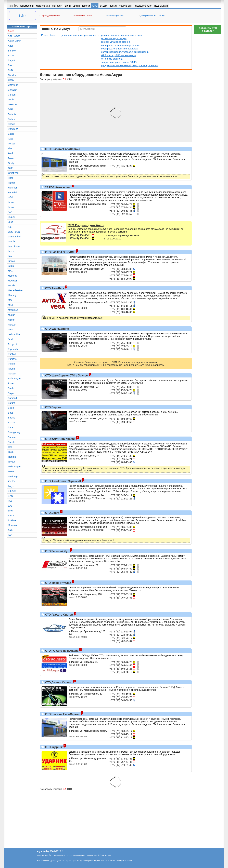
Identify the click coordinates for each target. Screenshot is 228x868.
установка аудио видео (114, 38)
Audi (10, 46)
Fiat (10, 148)
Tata (10, 447)
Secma (12, 418)
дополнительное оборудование (79, 35)
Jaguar (12, 217)
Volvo (11, 471)
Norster (12, 325)
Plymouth (13, 349)
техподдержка (59, 855)
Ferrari (11, 144)
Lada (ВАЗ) (14, 232)
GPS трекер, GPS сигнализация (119, 55)
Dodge (11, 124)
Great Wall (14, 173)
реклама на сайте (45, 855)
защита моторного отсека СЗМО (119, 62)
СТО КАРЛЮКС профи (60, 439)
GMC (11, 168)
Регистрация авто (115, 16)
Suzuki (11, 442)
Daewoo (12, 104)
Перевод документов (50, 16)
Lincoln (12, 261)
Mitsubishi (13, 310)
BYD (10, 70)
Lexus (11, 251)
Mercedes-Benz (16, 290)
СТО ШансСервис (57, 329)
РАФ (10, 530)
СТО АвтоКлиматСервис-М (63, 481)
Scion (11, 408)
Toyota (11, 462)
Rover (11, 383)
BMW (11, 56)
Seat (10, 413)
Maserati (12, 276)
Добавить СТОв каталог (208, 29)
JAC (10, 212)
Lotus (11, 266)
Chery (11, 80)
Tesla (11, 452)
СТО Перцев (53, 407)
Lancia (11, 241)
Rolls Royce (14, 378)
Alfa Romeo (14, 36)
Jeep (10, 222)
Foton (11, 158)
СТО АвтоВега (54, 288)
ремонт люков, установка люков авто (122, 35)
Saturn (11, 403)
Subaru (12, 437)
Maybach (13, 281)
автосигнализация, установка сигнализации (125, 52)
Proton (11, 364)
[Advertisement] (208, 86)
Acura (11, 31)
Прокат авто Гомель (83, 16)
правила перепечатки (76, 855)
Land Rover (14, 246)
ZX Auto (12, 491)
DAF (10, 109)
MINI (10, 305)
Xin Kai (12, 481)
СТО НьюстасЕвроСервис (62, 149)
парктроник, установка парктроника (121, 45)
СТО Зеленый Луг (57, 551)
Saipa (11, 393)
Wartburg (13, 476)
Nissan (12, 320)
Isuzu (11, 202)
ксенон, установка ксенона (116, 42)
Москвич (13, 525)
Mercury (12, 295)
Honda (11, 183)
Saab (11, 388)
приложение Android (95, 855)
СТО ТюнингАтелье (58, 583)
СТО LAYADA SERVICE (60, 252)
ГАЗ (10, 501)
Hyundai (12, 193)
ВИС (10, 496)
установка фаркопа (112, 59)
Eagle (11, 134)
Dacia (11, 100)
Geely (11, 163)
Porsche (12, 359)
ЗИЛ (10, 511)
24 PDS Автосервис (58, 187)
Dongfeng (13, 129)
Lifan (10, 256)
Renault (12, 374)
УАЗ (10, 535)
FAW (10, 139)
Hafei (11, 178)
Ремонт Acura (49, 35)
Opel (10, 339)
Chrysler (12, 90)
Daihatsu (13, 114)
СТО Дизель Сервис (58, 682)
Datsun (12, 119)
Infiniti (11, 197)
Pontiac (12, 354)
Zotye (11, 486)
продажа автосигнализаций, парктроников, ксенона (129, 65)
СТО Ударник (53, 747)
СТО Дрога (52, 513)
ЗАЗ (10, 506)
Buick (11, 65)
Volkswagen (14, 467)
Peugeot (12, 344)
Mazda (11, 286)
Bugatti (12, 60)
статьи (108, 855)
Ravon (11, 369)
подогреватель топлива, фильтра (119, 49)
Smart (11, 427)
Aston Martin (15, 41)
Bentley (12, 51)
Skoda (11, 423)
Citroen (12, 95)
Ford (10, 153)
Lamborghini (14, 237)
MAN (11, 271)
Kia (10, 227)
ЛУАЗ (11, 516)
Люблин (12, 520)
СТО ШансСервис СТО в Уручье (66, 376)
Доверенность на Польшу (152, 16)
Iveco (11, 207)
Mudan (12, 315)
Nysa (11, 330)
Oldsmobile (14, 334)
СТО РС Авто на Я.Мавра (61, 651)
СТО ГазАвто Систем (59, 615)
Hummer (12, 188)
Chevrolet (13, 85)
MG (10, 300)
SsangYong (14, 432)
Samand (12, 398)
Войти (23, 16)
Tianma (12, 457)
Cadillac (12, 75)
